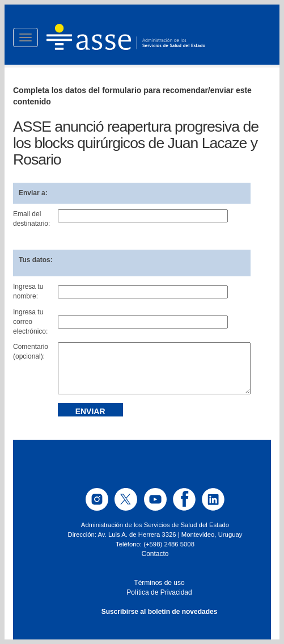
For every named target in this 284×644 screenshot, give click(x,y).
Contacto (155, 554)
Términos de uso (159, 583)
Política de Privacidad (159, 592)
